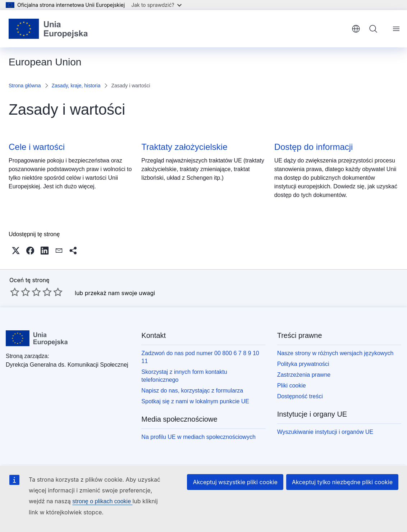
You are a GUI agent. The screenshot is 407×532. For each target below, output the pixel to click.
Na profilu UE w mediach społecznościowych (198, 437)
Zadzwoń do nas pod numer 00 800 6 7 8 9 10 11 (200, 357)
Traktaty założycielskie (184, 147)
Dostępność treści (300, 396)
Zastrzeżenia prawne (304, 375)
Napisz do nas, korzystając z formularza (192, 391)
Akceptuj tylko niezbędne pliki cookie (342, 482)
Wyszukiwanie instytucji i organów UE (325, 432)
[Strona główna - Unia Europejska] (48, 29)
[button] (16, 251)
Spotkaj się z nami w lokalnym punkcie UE (195, 401)
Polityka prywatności (303, 364)
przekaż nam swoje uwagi (120, 293)
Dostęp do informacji (314, 147)
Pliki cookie (292, 386)
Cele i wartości (37, 147)
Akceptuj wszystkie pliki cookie (235, 482)
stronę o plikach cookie (102, 501)
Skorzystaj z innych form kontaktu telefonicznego (184, 376)
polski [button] (356, 29)
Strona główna (25, 86)
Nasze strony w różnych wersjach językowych (335, 353)
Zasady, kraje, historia (76, 86)
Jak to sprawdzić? (156, 5)
